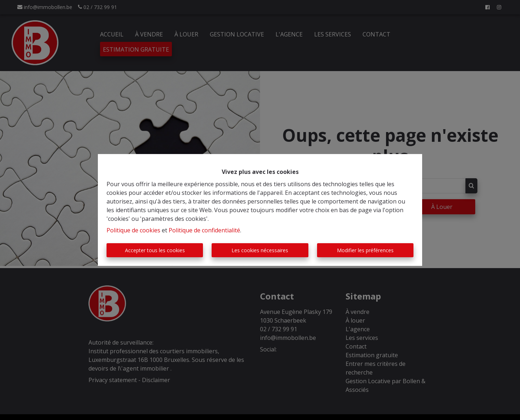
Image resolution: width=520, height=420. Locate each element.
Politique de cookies (133, 230)
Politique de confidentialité (204, 230)
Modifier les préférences (365, 250)
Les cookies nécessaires (260, 250)
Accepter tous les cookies (155, 250)
